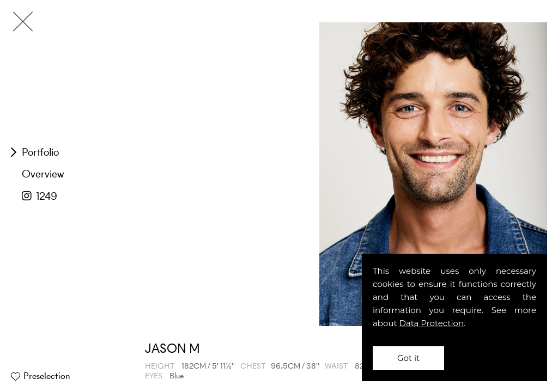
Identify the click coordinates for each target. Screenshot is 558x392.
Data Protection (432, 323)
